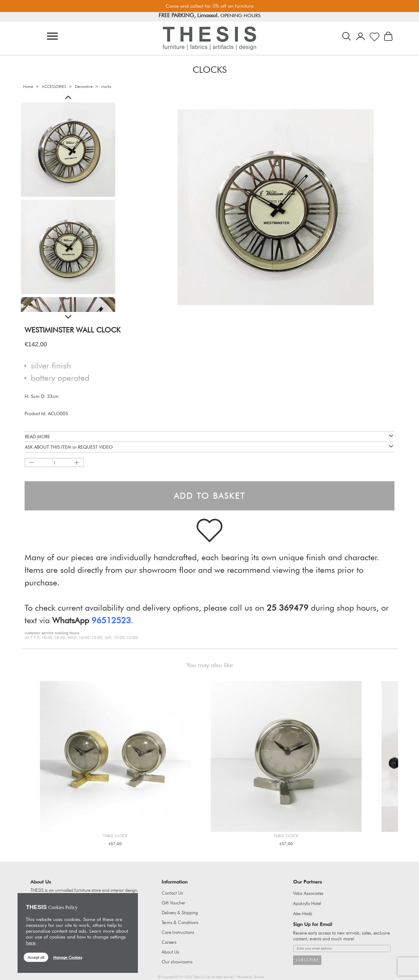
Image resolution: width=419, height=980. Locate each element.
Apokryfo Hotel (307, 903)
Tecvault (259, 977)
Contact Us (172, 893)
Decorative (84, 87)
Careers (169, 942)
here (31, 943)
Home (28, 87)
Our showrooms (177, 962)
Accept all (36, 957)
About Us (170, 952)
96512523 (111, 620)
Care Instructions (178, 932)
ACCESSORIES (54, 87)
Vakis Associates (308, 893)
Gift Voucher (173, 903)
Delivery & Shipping (180, 913)
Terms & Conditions (180, 923)
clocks (106, 87)
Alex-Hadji (303, 914)
